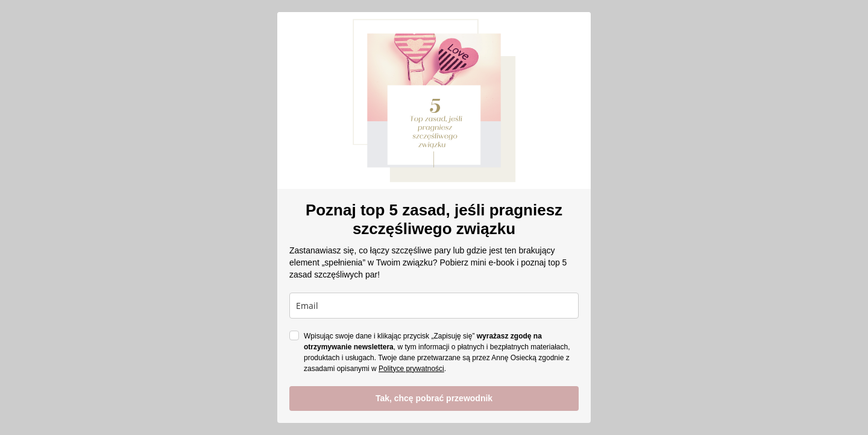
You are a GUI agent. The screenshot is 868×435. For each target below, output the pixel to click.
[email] (434, 306)
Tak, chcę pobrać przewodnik (434, 398)
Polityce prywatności (411, 369)
